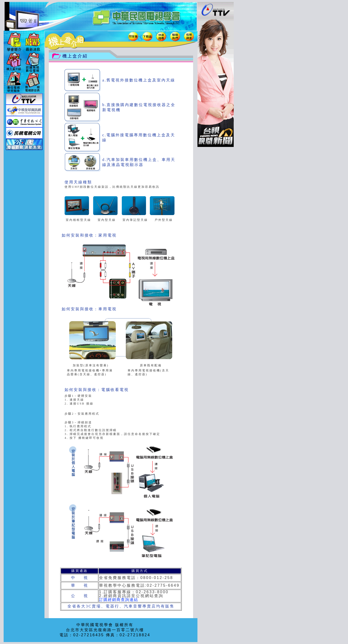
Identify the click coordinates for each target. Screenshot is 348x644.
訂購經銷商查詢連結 (119, 600)
